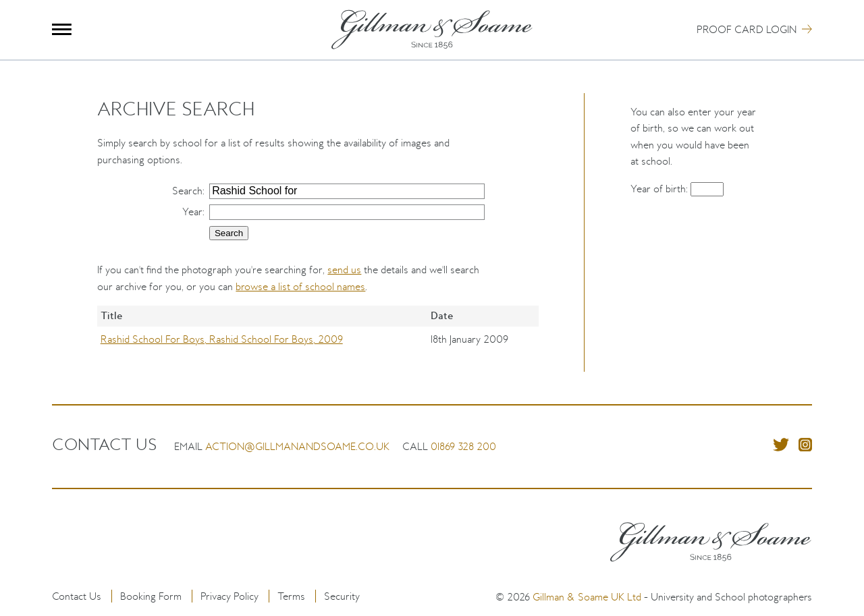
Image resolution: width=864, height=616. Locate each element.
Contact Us (77, 596)
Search (187, 191)
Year (192, 212)
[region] (318, 339)
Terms (291, 596)
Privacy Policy (230, 596)
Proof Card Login (747, 29)
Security (342, 596)
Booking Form (151, 596)
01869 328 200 (463, 446)
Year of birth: (660, 189)
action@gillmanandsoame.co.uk (297, 446)
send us (344, 270)
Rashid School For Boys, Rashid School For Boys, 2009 (222, 339)
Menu (62, 29)
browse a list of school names (300, 286)
